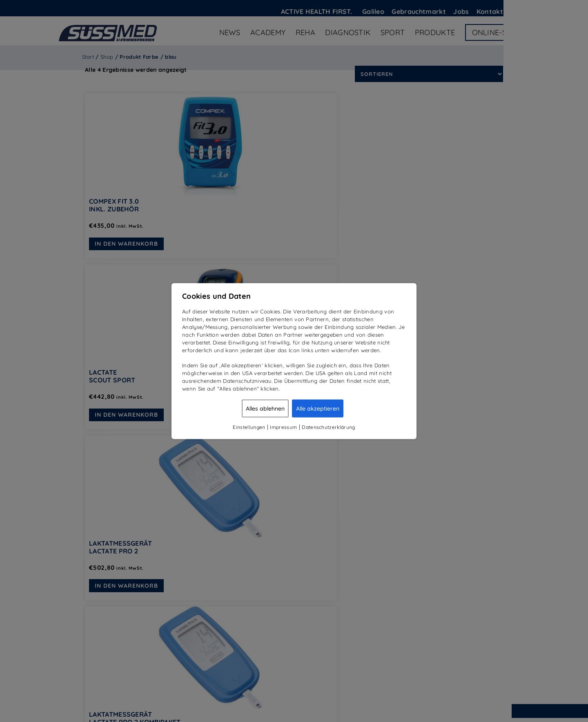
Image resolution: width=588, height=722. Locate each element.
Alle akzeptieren (318, 408)
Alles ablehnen (265, 408)
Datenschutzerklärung (328, 427)
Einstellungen (249, 427)
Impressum (283, 427)
